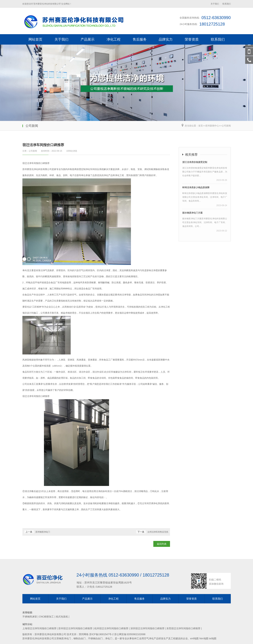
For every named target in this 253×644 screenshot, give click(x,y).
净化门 (109, 638)
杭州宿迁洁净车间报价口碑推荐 (111, 628)
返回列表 (162, 544)
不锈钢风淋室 (30, 617)
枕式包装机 (62, 617)
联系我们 (227, 4)
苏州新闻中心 (212, 126)
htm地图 (204, 638)
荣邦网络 (84, 634)
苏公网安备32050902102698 (130, 634)
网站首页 (35, 39)
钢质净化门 (65, 638)
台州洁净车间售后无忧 (158, 532)
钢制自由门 (80, 638)
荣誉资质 (192, 39)
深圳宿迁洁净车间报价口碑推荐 (147, 628)
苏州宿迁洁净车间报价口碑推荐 (75, 628)
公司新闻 (226, 126)
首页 (201, 126)
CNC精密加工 (46, 617)
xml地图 (194, 638)
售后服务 (140, 39)
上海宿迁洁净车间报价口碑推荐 (39, 628)
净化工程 (114, 39)
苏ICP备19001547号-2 (101, 634)
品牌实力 (166, 39)
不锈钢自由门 (95, 638)
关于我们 (215, 4)
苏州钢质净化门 (43, 532)
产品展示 (88, 39)
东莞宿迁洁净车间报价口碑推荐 (183, 628)
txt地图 (213, 638)
